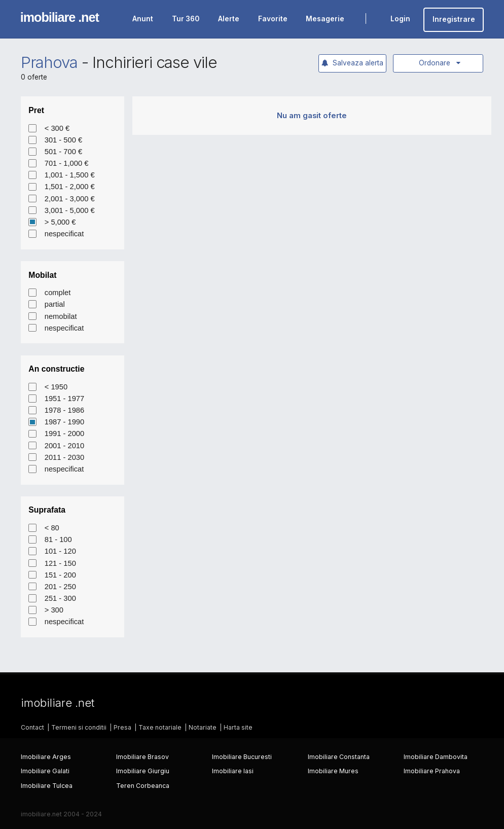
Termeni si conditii (79, 727)
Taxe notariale (160, 727)
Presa (122, 727)
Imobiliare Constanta (339, 757)
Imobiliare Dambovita (436, 757)
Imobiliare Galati (45, 771)
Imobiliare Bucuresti (242, 757)
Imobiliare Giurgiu (143, 771)
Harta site (238, 727)
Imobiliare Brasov (142, 757)
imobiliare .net (60, 17)
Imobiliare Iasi (233, 771)
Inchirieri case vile (155, 62)
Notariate (203, 727)
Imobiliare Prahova (432, 771)
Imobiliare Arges (46, 757)
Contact (32, 727)
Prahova (49, 62)
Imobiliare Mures (333, 771)
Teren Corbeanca (143, 786)
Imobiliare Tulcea (47, 786)
